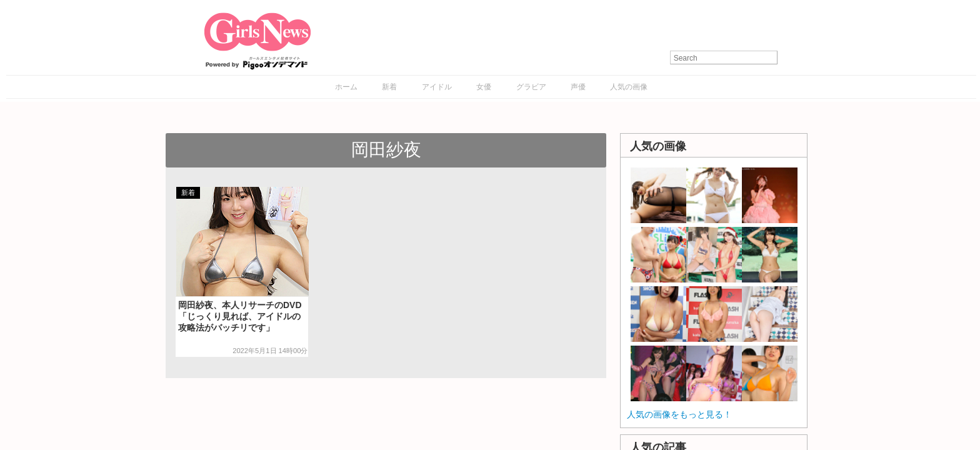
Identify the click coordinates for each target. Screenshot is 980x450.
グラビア (531, 87)
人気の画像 (629, 87)
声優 (578, 87)
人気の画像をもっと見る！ (679, 414)
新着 (389, 87)
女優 (484, 87)
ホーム (346, 87)
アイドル (437, 87)
